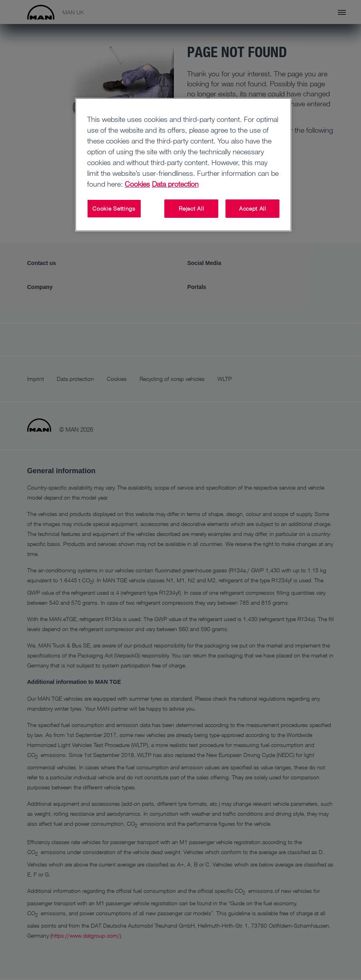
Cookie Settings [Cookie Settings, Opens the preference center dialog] (114, 208)
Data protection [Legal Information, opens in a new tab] (175, 184)
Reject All (191, 208)
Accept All (253, 208)
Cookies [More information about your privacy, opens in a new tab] (137, 184)
